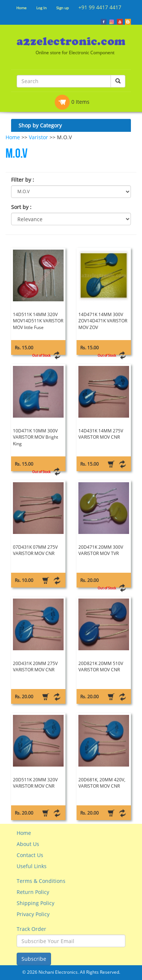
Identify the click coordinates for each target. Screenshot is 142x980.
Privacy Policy (33, 914)
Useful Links (32, 866)
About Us (28, 844)
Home (21, 8)
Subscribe (34, 959)
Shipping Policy (35, 903)
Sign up (62, 8)
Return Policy (33, 892)
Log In (41, 8)
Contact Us (30, 855)
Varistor (38, 137)
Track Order (31, 929)
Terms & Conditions (41, 881)
